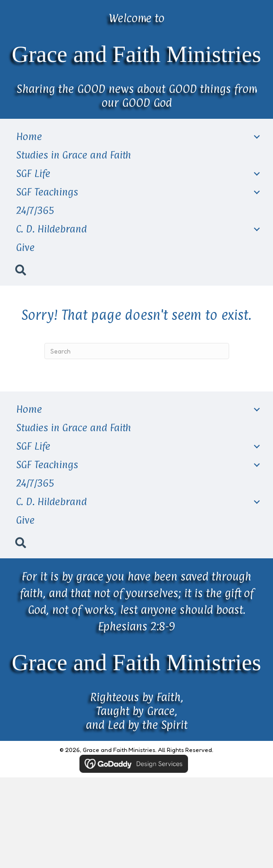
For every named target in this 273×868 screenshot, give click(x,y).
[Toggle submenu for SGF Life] (257, 174)
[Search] (137, 351)
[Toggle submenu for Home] (257, 137)
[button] (21, 269)
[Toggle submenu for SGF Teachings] (257, 193)
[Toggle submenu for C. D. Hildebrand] (257, 229)
